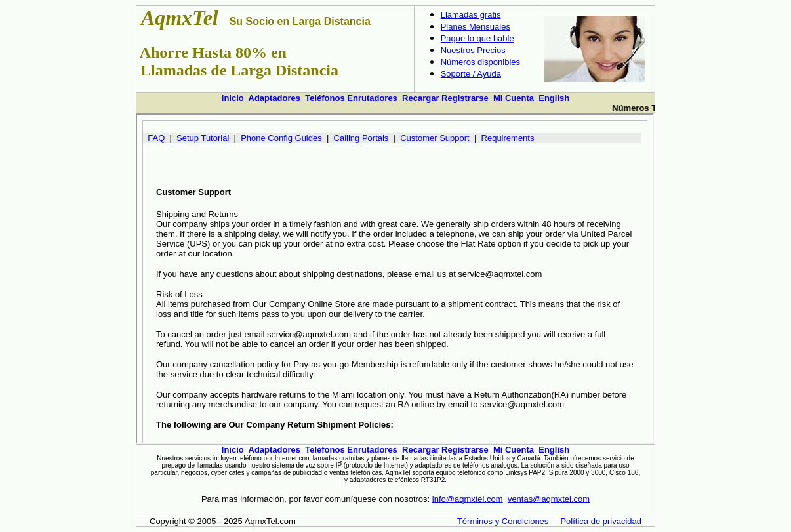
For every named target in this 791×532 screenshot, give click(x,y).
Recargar (420, 98)
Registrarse (465, 98)
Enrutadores (372, 98)
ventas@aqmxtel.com (549, 499)
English (554, 98)
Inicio (233, 98)
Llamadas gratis (471, 15)
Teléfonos (325, 98)
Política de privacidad (601, 521)
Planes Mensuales (476, 27)
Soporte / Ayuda (471, 74)
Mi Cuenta (514, 98)
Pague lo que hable (477, 38)
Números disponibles (480, 62)
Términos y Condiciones (503, 521)
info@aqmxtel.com (468, 499)
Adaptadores (274, 98)
